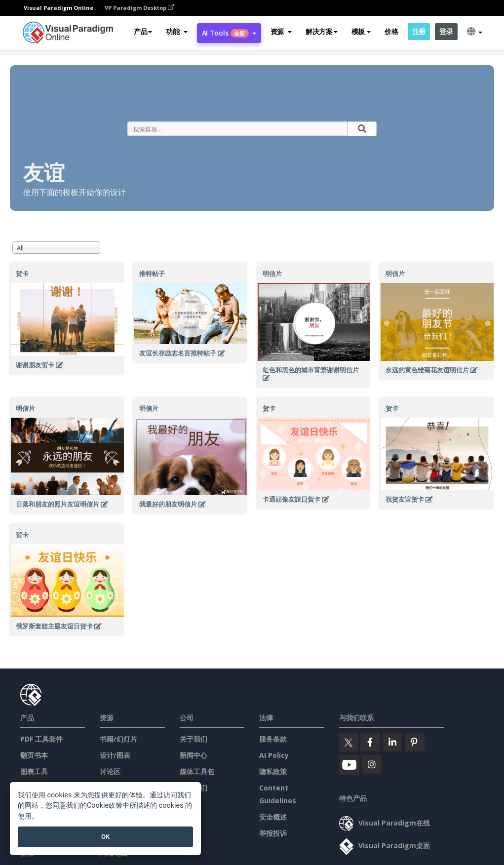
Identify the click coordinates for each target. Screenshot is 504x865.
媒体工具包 (197, 771)
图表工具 (34, 771)
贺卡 (22, 274)
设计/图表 (115, 755)
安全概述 (273, 817)
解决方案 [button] (322, 31)
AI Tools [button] (229, 33)
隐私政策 (273, 771)
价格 (391, 31)
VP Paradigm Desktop (139, 8)
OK (105, 837)
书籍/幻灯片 (118, 739)
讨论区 (110, 771)
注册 (419, 31)
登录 (446, 31)
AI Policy (274, 755)
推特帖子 (152, 274)
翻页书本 (34, 755)
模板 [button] (361, 31)
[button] (176, 32)
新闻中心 (194, 755)
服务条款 (273, 739)
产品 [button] (143, 31)
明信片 (272, 274)
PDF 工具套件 (41, 739)
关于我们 (194, 739)
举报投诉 (273, 833)
